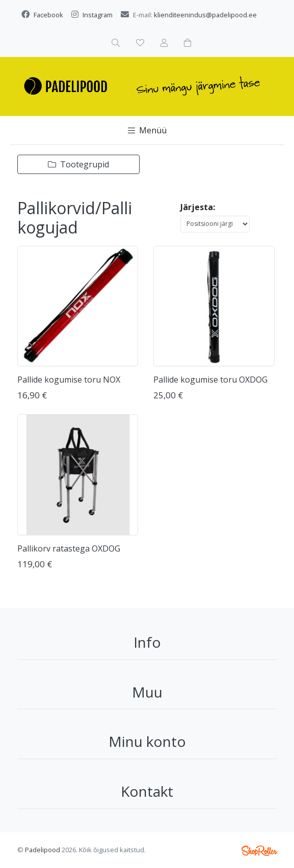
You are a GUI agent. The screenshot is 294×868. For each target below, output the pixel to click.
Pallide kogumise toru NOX (69, 380)
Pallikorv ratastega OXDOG (69, 548)
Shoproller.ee (259, 851)
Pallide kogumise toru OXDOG (210, 380)
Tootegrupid (78, 164)
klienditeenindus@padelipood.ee (205, 15)
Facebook (48, 15)
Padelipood (43, 850)
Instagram (98, 15)
